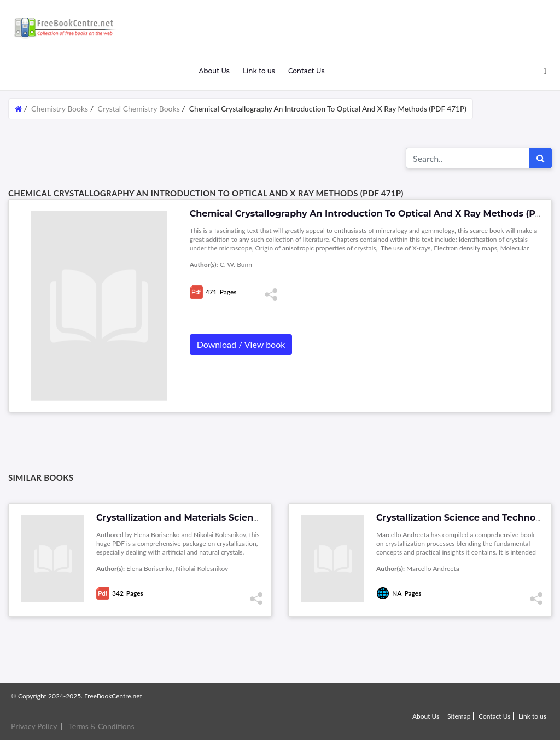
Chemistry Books (60, 109)
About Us (214, 71)
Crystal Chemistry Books (139, 109)
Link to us (259, 71)
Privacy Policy (34, 726)
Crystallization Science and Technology (466, 518)
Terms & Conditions (101, 726)
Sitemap (459, 716)
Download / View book (241, 344)
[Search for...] (468, 158)
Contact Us (307, 71)
